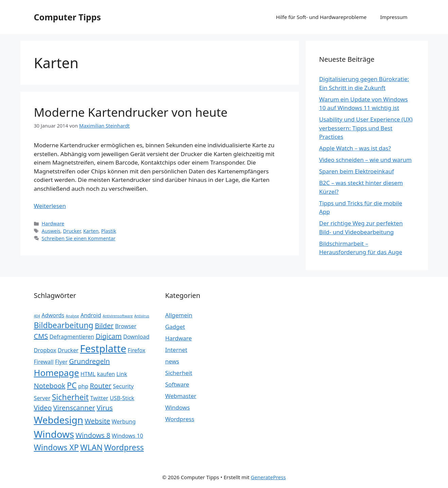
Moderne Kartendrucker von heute (131, 112)
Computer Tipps (68, 17)
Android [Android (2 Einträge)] (91, 315)
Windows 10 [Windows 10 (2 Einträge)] (127, 436)
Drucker (72, 231)
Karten (91, 231)
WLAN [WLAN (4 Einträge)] (91, 447)
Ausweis (51, 231)
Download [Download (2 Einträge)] (136, 337)
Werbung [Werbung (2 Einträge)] (124, 421)
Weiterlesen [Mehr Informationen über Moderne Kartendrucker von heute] (50, 206)
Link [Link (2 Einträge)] (122, 374)
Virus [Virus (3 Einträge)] (105, 408)
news (172, 361)
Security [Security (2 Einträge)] (123, 386)
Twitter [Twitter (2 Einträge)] (99, 398)
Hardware (53, 223)
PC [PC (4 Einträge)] (72, 385)
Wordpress (180, 419)
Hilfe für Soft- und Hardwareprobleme (321, 17)
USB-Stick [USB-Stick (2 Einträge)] (122, 398)
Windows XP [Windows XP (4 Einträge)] (56, 447)
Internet (176, 350)
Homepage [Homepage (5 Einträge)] (57, 373)
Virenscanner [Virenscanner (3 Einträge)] (74, 408)
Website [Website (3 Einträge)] (97, 421)
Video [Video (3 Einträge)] (43, 408)
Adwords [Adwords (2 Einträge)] (53, 315)
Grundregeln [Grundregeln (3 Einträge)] (89, 361)
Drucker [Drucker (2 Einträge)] (68, 350)
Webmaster (181, 396)
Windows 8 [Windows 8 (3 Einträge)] (93, 435)
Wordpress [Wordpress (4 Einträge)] (124, 447)
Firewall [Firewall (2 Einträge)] (44, 362)
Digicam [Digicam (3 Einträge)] (109, 336)
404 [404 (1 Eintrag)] (37, 316)
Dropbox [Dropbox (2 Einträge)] (45, 350)
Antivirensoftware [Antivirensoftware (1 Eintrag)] (118, 316)
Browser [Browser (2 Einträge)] (126, 326)
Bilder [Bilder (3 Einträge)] (104, 326)
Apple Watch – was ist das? (355, 148)
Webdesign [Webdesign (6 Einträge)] (59, 420)
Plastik (109, 231)
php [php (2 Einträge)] (83, 386)
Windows (177, 407)
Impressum (394, 17)
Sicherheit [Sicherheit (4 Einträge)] (70, 397)
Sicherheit (179, 373)
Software (177, 384)
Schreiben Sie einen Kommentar (79, 238)
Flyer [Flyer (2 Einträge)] (61, 362)
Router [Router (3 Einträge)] (101, 386)
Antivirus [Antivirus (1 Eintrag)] (142, 316)
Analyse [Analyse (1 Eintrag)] (73, 316)
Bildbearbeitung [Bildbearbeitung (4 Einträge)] (64, 325)
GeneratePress (268, 477)
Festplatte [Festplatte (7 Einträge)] (103, 349)
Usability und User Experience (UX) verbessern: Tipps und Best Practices (366, 128)
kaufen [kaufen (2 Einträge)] (106, 374)
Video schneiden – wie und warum (365, 160)
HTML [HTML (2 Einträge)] (88, 374)
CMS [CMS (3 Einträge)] (41, 336)
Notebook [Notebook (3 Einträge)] (50, 386)
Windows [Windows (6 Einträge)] (54, 434)
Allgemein (179, 315)
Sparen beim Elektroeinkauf (357, 171)
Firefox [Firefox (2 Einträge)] (137, 350)
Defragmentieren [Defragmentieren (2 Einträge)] (72, 337)
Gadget (175, 327)
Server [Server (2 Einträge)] (42, 398)
